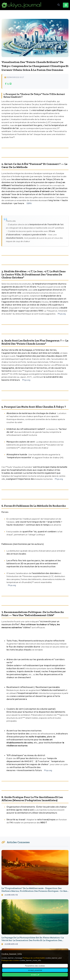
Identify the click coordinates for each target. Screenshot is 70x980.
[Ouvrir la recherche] (59, 5)
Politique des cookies (10, 960)
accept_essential (35, 970)
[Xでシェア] (8, 84)
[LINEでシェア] (10, 84)
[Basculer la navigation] (66, 5)
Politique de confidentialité (34, 958)
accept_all (35, 975)
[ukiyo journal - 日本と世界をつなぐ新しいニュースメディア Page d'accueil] (21, 5)
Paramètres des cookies (35, 966)
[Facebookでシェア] (6, 84)
